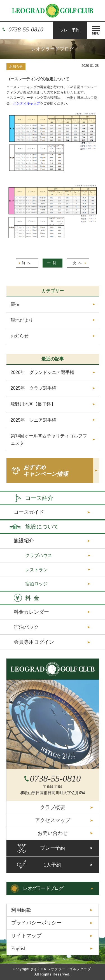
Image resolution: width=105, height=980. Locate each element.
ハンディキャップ (27, 103)
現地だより (22, 320)
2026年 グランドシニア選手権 (43, 372)
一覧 (53, 263)
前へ (27, 263)
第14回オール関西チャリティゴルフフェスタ (49, 439)
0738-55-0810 (26, 29)
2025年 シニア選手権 (34, 420)
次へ (78, 263)
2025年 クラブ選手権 (34, 388)
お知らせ (16, 67)
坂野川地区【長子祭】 (33, 404)
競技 (15, 304)
